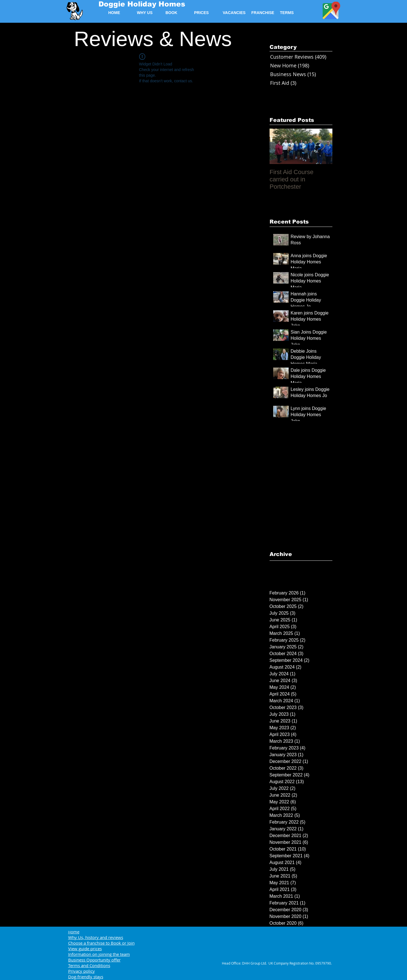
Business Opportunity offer (94, 960)
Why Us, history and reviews (96, 937)
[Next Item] (323, 146)
